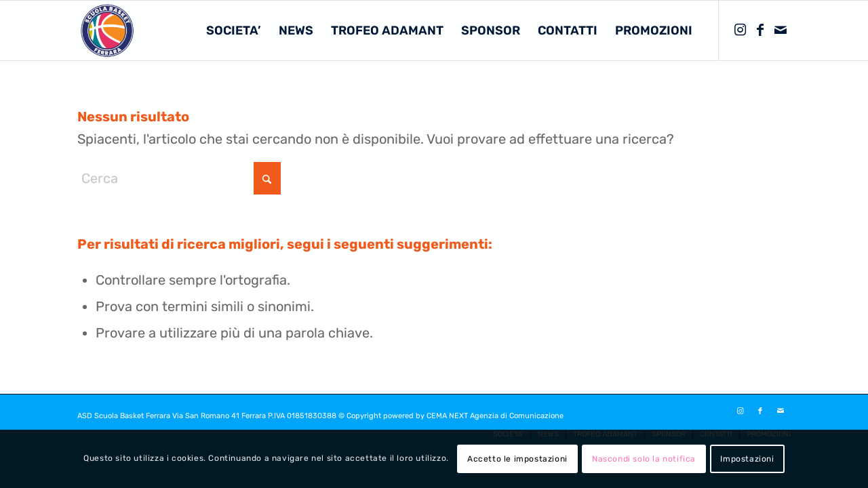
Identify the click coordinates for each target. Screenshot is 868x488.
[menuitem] (234, 30)
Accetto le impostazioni (517, 459)
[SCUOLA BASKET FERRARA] (107, 30)
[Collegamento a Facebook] (760, 30)
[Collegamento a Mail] (781, 30)
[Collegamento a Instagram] (740, 30)
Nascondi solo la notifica (644, 459)
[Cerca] (179, 178)
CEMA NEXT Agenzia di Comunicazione (495, 416)
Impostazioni (747, 459)
